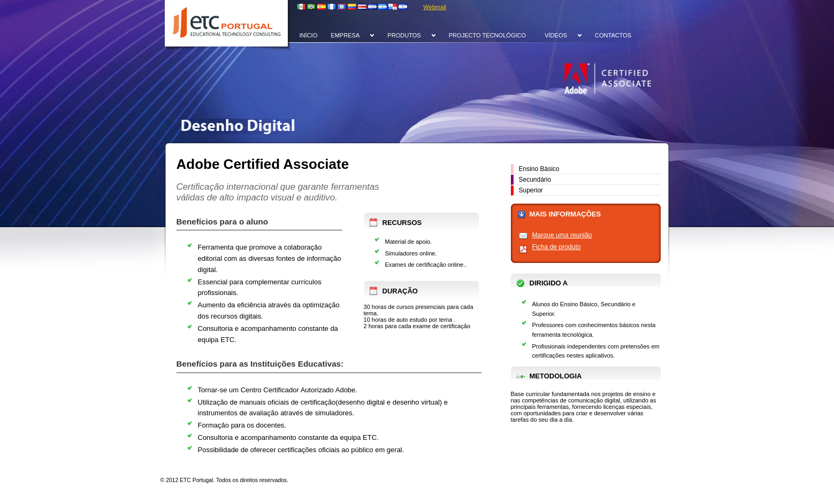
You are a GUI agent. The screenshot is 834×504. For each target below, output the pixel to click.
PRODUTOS (404, 35)
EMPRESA (345, 35)
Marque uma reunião (562, 235)
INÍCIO (309, 35)
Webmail (435, 7)
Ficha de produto (557, 247)
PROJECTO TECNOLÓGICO (487, 35)
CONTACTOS (613, 35)
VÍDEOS (556, 35)
